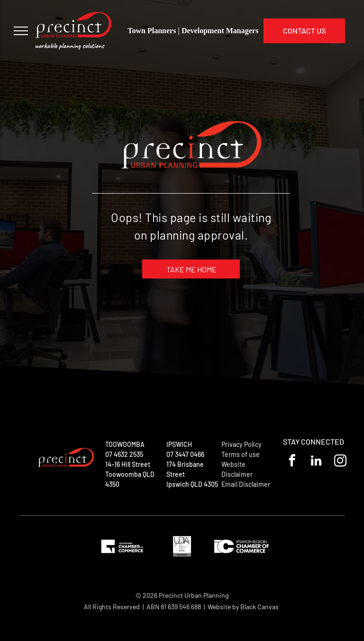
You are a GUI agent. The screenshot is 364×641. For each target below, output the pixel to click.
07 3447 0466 (185, 454)
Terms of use (241, 454)
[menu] (21, 31)
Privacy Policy (241, 444)
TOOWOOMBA (125, 444)
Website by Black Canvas (243, 607)
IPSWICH (179, 444)
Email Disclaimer (246, 484)
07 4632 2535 (124, 454)
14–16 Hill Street (128, 464)
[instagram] (341, 462)
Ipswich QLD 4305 (192, 484)
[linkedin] (316, 462)
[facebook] (292, 462)
